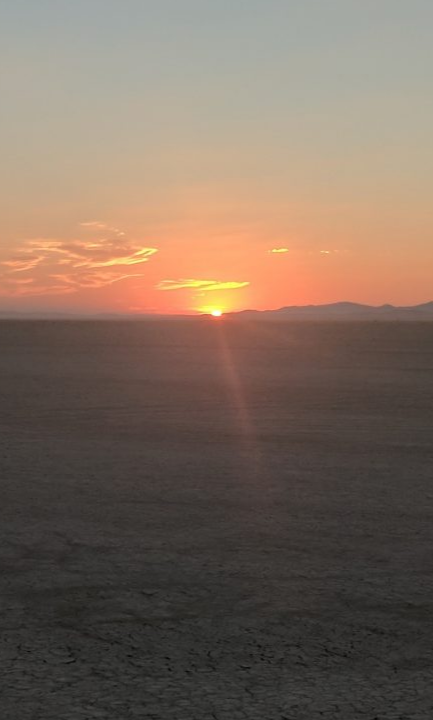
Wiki (216, 360)
